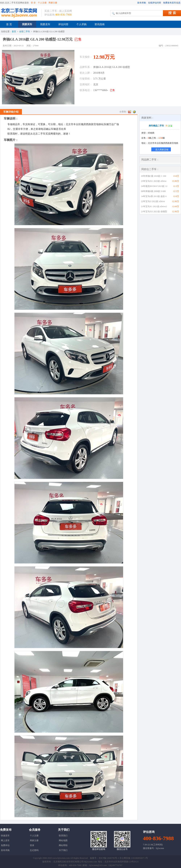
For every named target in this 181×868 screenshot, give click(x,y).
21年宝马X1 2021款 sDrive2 (154, 206)
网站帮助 (63, 845)
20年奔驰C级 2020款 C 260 (154, 176)
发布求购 (142, 3)
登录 (32, 845)
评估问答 (63, 24)
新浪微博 (130, 112)
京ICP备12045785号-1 (109, 858)
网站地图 (63, 840)
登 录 (33, 3)
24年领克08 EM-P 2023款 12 (154, 186)
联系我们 (63, 836)
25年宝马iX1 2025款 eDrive (154, 181)
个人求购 (81, 24)
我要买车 (27, 24)
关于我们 (63, 850)
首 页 (9, 24)
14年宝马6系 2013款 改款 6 (154, 196)
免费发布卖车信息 (172, 3)
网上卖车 (5, 840)
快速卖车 (5, 836)
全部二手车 (25, 32)
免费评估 (5, 845)
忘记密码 (34, 850)
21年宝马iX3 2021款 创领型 (154, 212)
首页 (14, 32)
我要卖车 (45, 24)
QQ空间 (134, 112)
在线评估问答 (155, 3)
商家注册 (53, 3)
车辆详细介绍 (11, 112)
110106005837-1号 (140, 858)
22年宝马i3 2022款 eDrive (153, 201)
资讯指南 (100, 24)
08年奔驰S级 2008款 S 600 (153, 191)
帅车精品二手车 (156, 126)
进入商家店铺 (162, 150)
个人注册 (42, 3)
